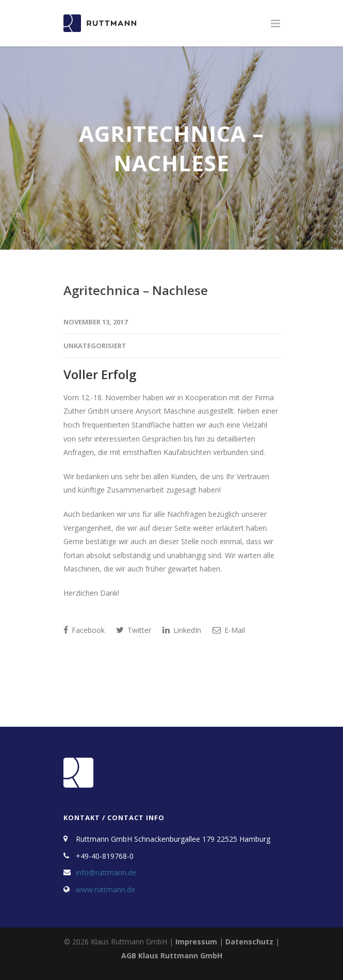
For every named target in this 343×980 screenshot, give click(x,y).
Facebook (84, 630)
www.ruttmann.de (105, 889)
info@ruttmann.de (106, 872)
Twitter (134, 630)
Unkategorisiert (95, 346)
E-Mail (229, 630)
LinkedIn (182, 630)
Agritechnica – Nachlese (136, 290)
